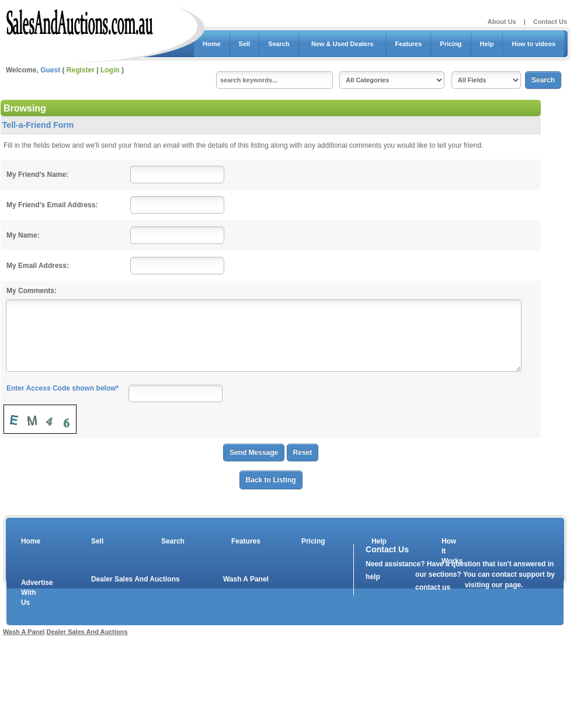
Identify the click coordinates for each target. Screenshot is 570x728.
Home (212, 44)
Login (110, 70)
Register (81, 70)
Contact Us (550, 22)
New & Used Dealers (343, 44)
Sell (245, 44)
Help (487, 44)
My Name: (23, 235)
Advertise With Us (30, 593)
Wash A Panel (246, 579)
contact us (433, 587)
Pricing (451, 44)
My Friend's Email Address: (52, 205)
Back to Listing (271, 480)
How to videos (533, 44)
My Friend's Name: (37, 175)
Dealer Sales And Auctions (135, 579)
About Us (502, 22)
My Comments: (32, 291)
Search (279, 44)
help (373, 577)
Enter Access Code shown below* (62, 388)
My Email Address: (38, 266)
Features (408, 44)
